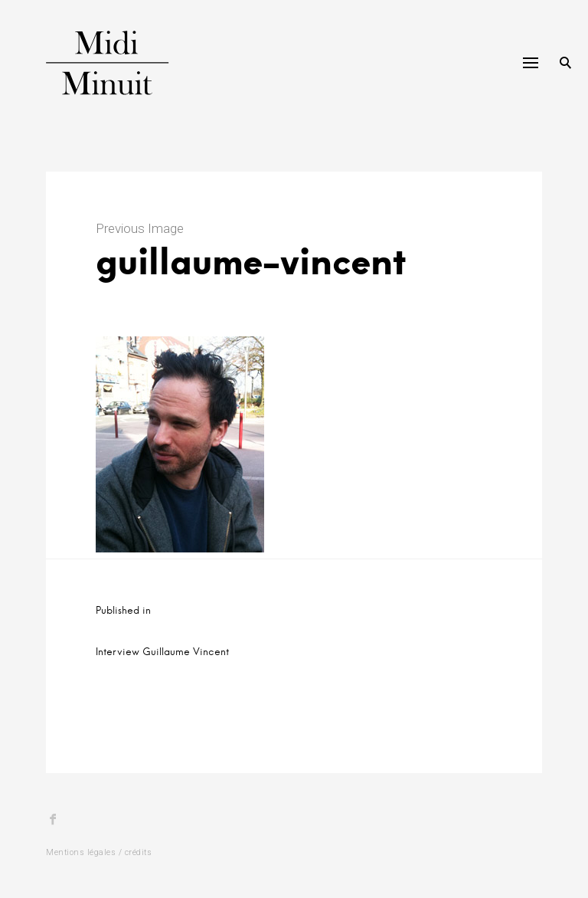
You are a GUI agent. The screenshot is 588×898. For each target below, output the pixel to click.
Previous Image (140, 228)
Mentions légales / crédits (99, 852)
